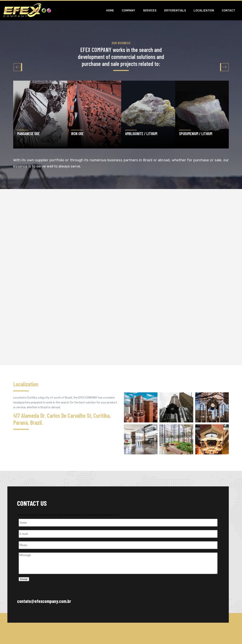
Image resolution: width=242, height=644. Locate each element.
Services (150, 11)
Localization (204, 11)
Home (110, 11)
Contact (229, 11)
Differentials (175, 11)
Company (128, 11)
